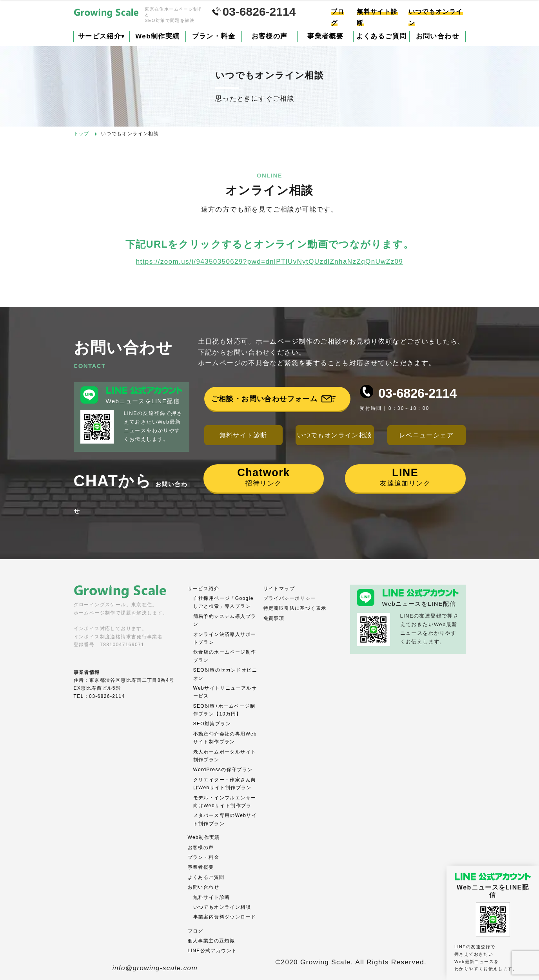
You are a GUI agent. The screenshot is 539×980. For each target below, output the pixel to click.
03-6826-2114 (417, 393)
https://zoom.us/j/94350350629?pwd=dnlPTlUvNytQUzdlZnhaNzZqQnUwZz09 (270, 262)
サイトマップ (279, 589)
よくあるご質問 (382, 36)
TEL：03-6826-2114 (99, 696)
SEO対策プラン (212, 724)
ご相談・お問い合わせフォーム (265, 399)
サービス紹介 (102, 36)
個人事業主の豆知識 (211, 941)
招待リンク (263, 477)
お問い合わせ (437, 36)
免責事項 (274, 618)
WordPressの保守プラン (223, 770)
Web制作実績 (157, 36)
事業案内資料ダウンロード (225, 917)
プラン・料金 (214, 36)
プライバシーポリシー (290, 598)
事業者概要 (325, 36)
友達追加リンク (405, 477)
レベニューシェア (426, 435)
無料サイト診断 (243, 435)
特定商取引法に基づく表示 (295, 608)
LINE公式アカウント (212, 951)
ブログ (196, 931)
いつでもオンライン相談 (335, 435)
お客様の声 (270, 36)
